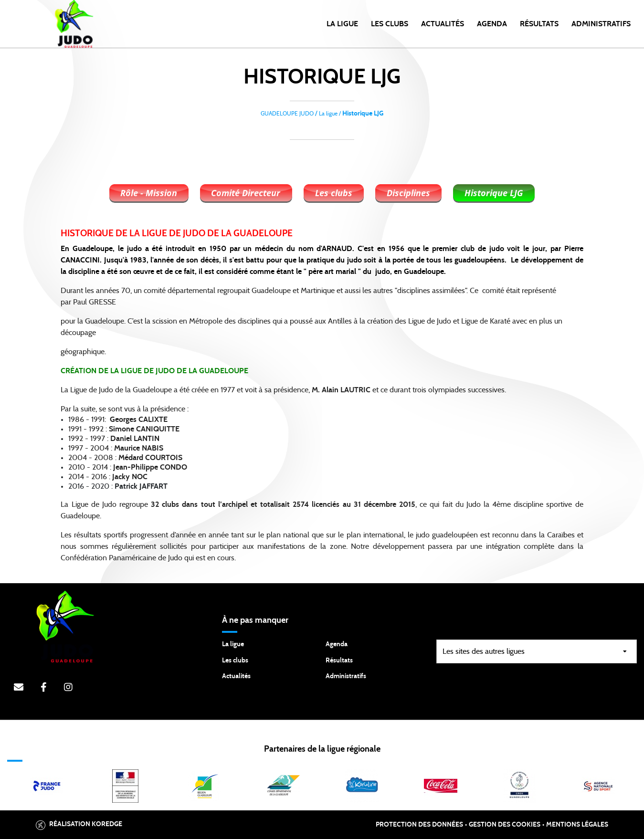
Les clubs (390, 24)
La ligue (233, 644)
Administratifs (601, 24)
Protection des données (419, 825)
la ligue (342, 24)
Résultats (539, 24)
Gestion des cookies (505, 825)
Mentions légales (577, 825)
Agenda (492, 24)
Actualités (443, 24)
